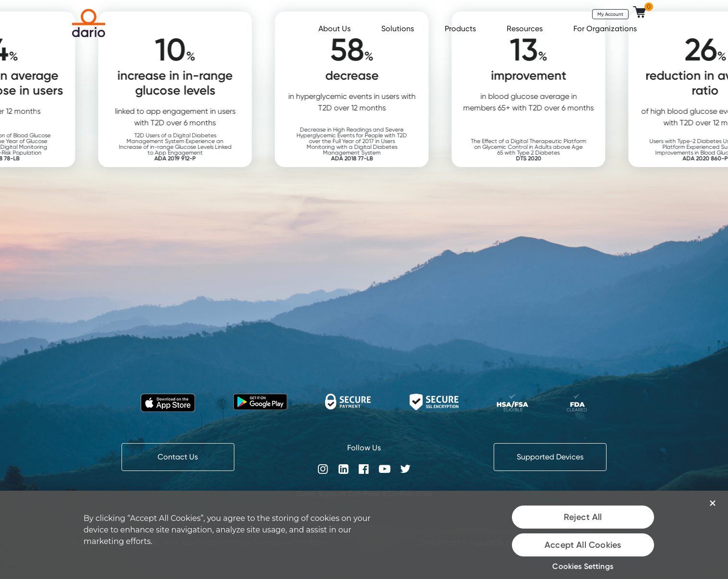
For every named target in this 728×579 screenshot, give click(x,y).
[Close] (713, 503)
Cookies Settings (583, 566)
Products (461, 29)
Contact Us (178, 457)
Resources (526, 29)
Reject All (583, 517)
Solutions (399, 29)
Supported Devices (550, 457)
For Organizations (606, 29)
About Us (335, 29)
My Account (610, 14)
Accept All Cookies (583, 545)
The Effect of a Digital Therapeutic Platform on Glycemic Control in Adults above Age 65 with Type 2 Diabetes (546, 150)
